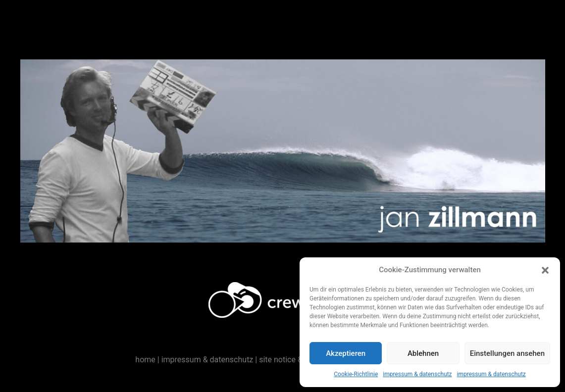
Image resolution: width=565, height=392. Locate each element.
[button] (545, 270)
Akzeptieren (346, 353)
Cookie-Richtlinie (356, 374)
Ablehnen (423, 353)
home (145, 360)
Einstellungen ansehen (507, 353)
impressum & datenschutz (417, 374)
